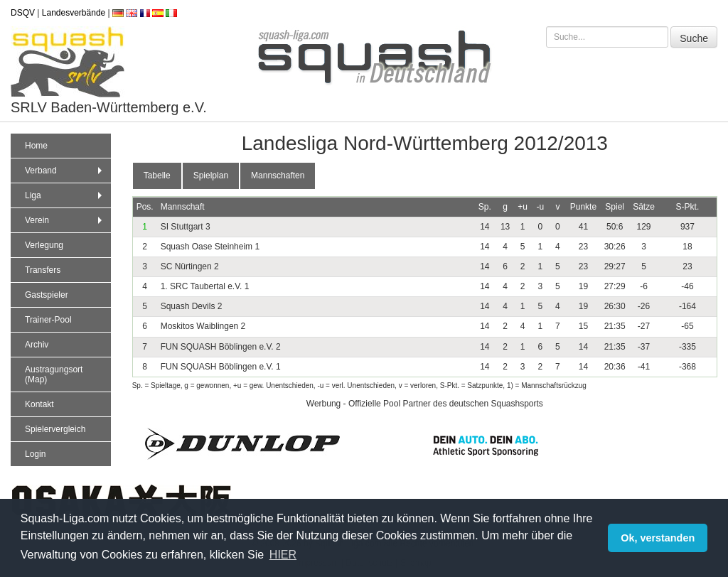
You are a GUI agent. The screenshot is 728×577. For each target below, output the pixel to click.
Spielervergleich (55, 429)
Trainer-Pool (48, 320)
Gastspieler (47, 295)
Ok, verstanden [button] (658, 538)
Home (36, 146)
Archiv (37, 345)
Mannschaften (278, 176)
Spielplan (211, 176)
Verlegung (44, 245)
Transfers (43, 270)
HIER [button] (283, 555)
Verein (65, 220)
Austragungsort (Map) (54, 374)
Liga (65, 195)
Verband (65, 171)
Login (35, 454)
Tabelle (157, 176)
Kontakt (39, 404)
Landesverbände (74, 13)
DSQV (23, 13)
